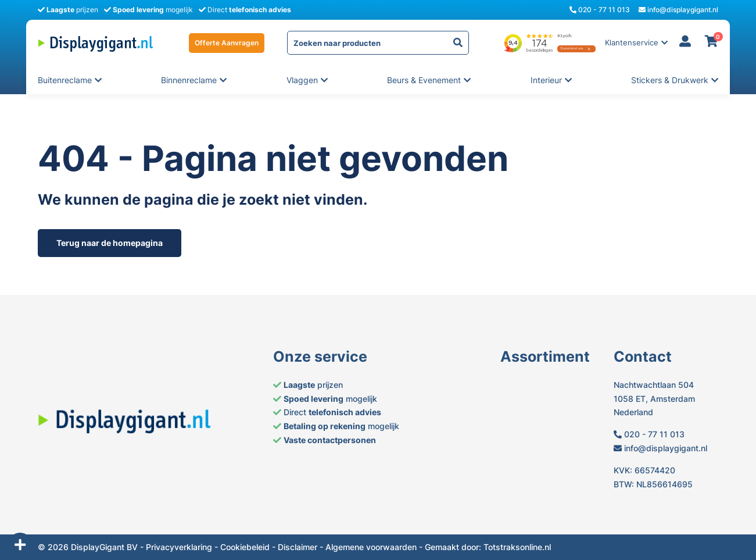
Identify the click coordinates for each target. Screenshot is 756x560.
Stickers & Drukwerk (670, 80)
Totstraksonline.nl (517, 547)
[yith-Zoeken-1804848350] (458, 43)
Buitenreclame (65, 80)
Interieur (547, 80)
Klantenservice (632, 43)
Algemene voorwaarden (371, 547)
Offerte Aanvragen (227, 43)
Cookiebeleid (245, 547)
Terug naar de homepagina (110, 243)
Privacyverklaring (179, 547)
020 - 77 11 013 (600, 10)
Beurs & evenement (424, 80)
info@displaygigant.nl (678, 10)
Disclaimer (298, 547)
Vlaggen (303, 80)
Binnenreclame (189, 80)
